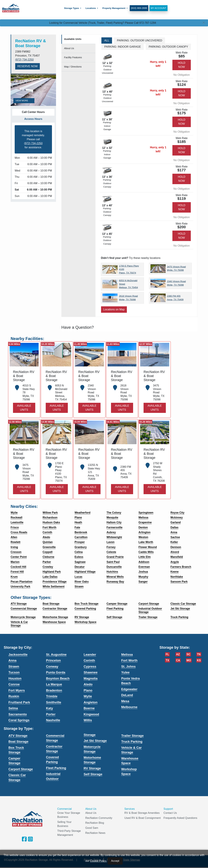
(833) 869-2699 (138, 8)
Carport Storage (21, 769)
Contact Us (170, 813)
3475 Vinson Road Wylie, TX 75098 (176, 268)
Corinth (89, 660)
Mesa (125, 701)
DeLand (127, 695)
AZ (178, 654)
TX (167, 660)
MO (189, 660)
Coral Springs (19, 720)
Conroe (14, 684)
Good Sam (92, 828)
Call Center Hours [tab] (33, 112)
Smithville (54, 702)
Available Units (24, 408)
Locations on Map (114, 309)
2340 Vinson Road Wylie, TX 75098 (176, 283)
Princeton (53, 660)
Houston (15, 678)
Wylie (88, 696)
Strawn (14, 666)
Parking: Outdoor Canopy (168, 47)
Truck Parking (132, 742)
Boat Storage (18, 742)
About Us (91, 813)
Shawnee (91, 672)
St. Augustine (56, 654)
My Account (157, 8)
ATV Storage (18, 736)
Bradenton (54, 690)
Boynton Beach (58, 678)
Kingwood (91, 714)
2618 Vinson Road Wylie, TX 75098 (128, 298)
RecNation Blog (95, 823)
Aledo (88, 684)
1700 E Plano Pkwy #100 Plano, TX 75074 (129, 269)
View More (24, 101)
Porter (51, 714)
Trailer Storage (132, 736)
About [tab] (69, 48)
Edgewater (129, 689)
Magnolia (91, 678)
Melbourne (129, 707)
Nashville (53, 720)
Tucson (14, 672)
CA (178, 660)
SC (188, 654)
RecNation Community (99, 818)
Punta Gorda (56, 672)
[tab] (79, 39)
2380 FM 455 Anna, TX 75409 (175, 298)
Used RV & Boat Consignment (142, 818)
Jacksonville (18, 654)
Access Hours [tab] (33, 119)
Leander (90, 654)
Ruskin (14, 696)
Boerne (89, 708)
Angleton (91, 702)
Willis (88, 720)
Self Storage (93, 774)
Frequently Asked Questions (180, 818)
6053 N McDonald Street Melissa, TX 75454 (128, 284)
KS (199, 660)
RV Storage (92, 768)
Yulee (125, 672)
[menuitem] (72, 8)
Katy (50, 708)
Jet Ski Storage (95, 741)
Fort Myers (17, 690)
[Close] (204, 23)
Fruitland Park (19, 702)
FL (167, 654)
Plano (88, 690)
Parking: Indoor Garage (123, 47)
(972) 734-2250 (24, 60)
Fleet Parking (56, 768)
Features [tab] (73, 57)
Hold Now (182, 65)
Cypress (90, 666)
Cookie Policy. (99, 861)
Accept (115, 861)
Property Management (113, 8)
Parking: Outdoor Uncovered (140, 40)
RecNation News (95, 833)
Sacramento (18, 714)
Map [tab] (73, 67)
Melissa (127, 654)
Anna (12, 660)
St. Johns (128, 666)
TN (199, 654)
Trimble (52, 696)
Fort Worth (129, 660)
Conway (52, 666)
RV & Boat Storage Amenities (142, 813)
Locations (90, 8)
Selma (13, 708)
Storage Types (71, 8)
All (107, 40)
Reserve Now (27, 66)
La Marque (54, 684)
